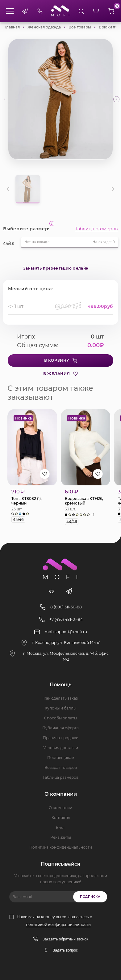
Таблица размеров (96, 229)
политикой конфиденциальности (58, 925)
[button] (116, 99)
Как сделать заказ (61, 698)
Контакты (61, 818)
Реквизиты (61, 837)
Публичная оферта (60, 728)
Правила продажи (61, 738)
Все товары (80, 27)
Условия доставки (61, 748)
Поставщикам (61, 758)
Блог (61, 827)
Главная (12, 27)
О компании (60, 808)
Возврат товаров (61, 767)
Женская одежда (44, 27)
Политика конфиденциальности (61, 847)
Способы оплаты (60, 718)
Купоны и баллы (60, 708)
